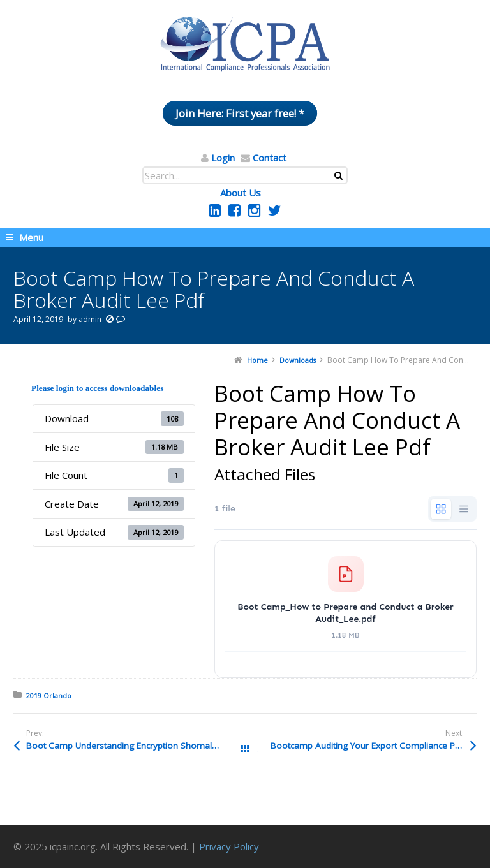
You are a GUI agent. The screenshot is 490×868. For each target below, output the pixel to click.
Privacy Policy (229, 846)
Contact (270, 158)
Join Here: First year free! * (240, 113)
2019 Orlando (49, 695)
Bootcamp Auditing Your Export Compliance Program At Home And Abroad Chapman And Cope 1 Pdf (374, 746)
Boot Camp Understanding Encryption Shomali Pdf (128, 746)
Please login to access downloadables (97, 388)
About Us (241, 193)
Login (223, 158)
